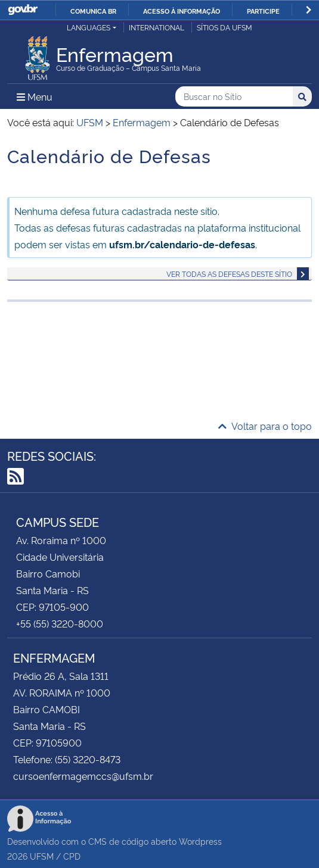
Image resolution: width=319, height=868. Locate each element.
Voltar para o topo (265, 426)
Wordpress (200, 841)
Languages (89, 27)
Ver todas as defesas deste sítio (229, 274)
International (157, 27)
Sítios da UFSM (224, 27)
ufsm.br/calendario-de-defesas (182, 244)
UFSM (42, 856)
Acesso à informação (182, 11)
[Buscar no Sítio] (234, 97)
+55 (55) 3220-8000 (60, 623)
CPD (72, 856)
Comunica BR (93, 11)
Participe (263, 11)
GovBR (23, 10)
